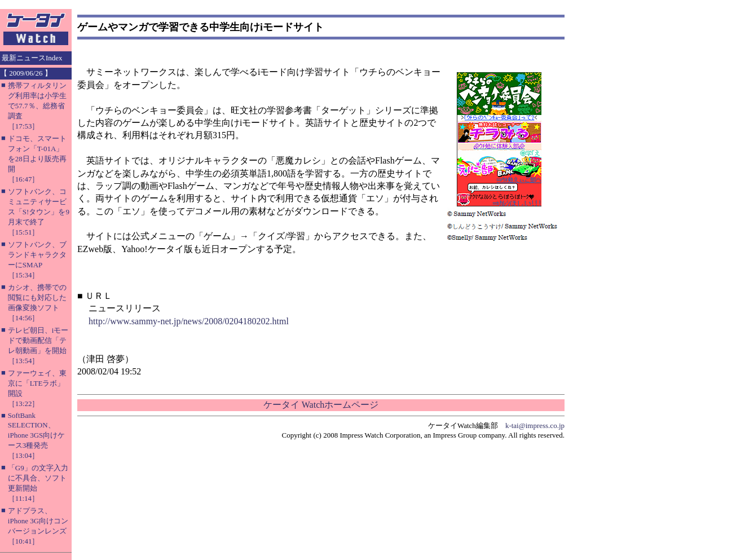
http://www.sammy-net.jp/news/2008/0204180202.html (189, 321)
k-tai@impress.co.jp (535, 425)
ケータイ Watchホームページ (321, 405)
